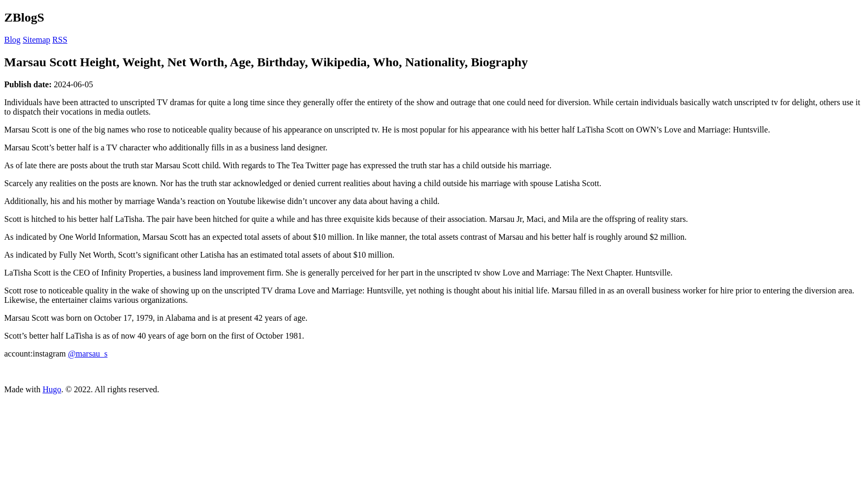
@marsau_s (88, 354)
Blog (12, 40)
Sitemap (36, 40)
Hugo (52, 389)
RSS (60, 40)
